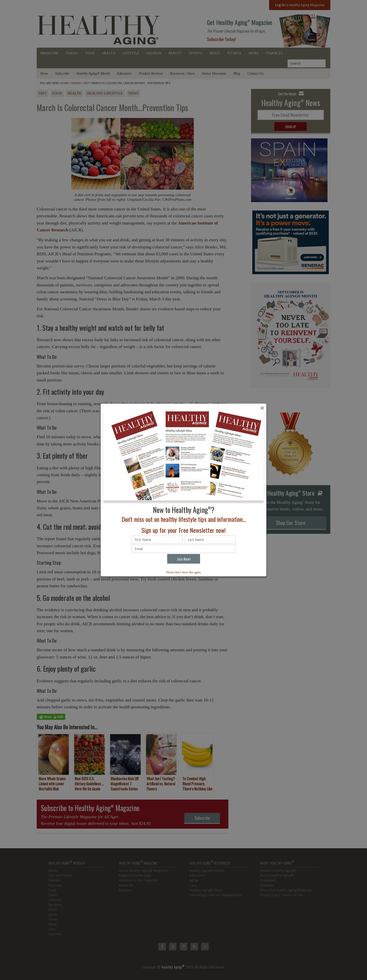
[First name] (157, 540)
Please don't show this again (184, 572)
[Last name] (210, 540)
